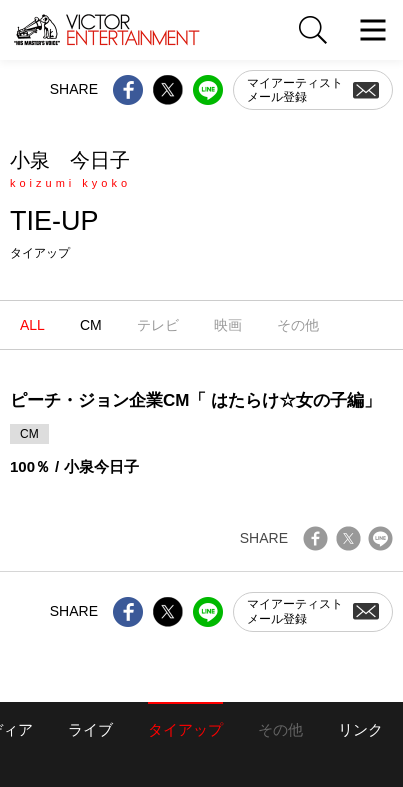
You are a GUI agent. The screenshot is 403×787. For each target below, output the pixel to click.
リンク (360, 729)
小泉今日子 (101, 466)
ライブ (90, 729)
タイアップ (185, 729)
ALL (32, 325)
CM (91, 325)
